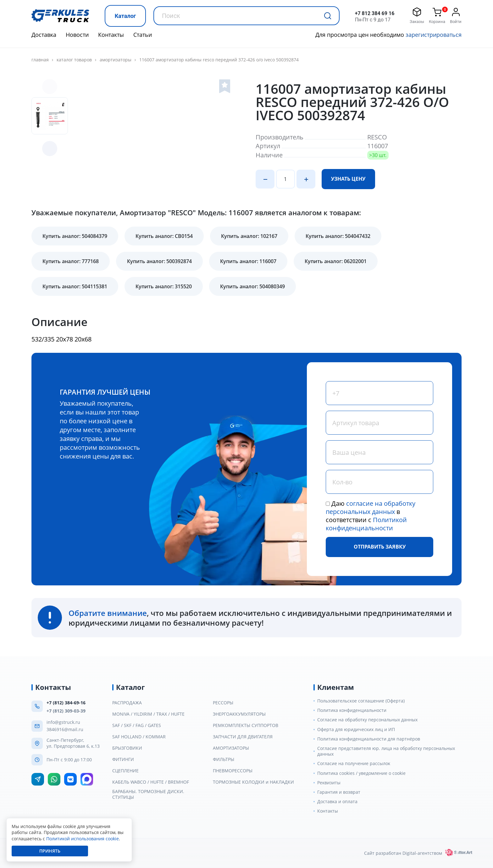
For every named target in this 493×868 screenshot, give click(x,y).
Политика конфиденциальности (352, 710)
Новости (77, 35)
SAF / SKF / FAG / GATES (137, 725)
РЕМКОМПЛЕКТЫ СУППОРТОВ (246, 725)
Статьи (143, 35)
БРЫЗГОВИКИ (127, 748)
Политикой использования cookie (83, 839)
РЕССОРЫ (223, 703)
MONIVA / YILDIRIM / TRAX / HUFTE (148, 714)
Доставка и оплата (337, 802)
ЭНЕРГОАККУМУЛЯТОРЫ (239, 714)
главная (40, 60)
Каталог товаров (74, 60)
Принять (50, 851)
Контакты (111, 35)
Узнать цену (348, 179)
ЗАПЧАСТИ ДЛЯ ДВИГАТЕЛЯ (243, 737)
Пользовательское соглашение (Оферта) (361, 701)
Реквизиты (329, 783)
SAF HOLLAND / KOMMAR (139, 737)
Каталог (125, 16)
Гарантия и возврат (339, 792)
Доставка (44, 35)
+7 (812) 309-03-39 (66, 711)
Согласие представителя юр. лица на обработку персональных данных (386, 751)
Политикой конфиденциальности (366, 524)
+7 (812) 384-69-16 (66, 703)
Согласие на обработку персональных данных (367, 720)
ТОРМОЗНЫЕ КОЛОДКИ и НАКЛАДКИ (253, 782)
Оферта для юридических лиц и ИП (356, 730)
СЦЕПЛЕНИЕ (125, 771)
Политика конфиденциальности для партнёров (369, 739)
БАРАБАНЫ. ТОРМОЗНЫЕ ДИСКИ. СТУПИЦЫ (148, 794)
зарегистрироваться (434, 35)
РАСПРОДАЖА (127, 703)
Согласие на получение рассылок (354, 764)
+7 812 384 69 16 (375, 13)
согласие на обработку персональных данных (371, 507)
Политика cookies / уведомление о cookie (361, 773)
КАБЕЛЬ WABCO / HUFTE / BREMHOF (151, 782)
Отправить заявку (380, 547)
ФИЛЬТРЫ (224, 759)
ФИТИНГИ (123, 759)
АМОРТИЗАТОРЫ (116, 60)
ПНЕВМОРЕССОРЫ (233, 771)
